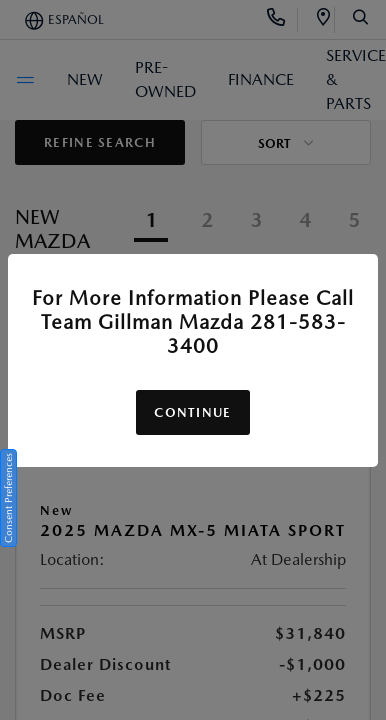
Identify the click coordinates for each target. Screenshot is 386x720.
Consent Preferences (8, 498)
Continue (192, 412)
